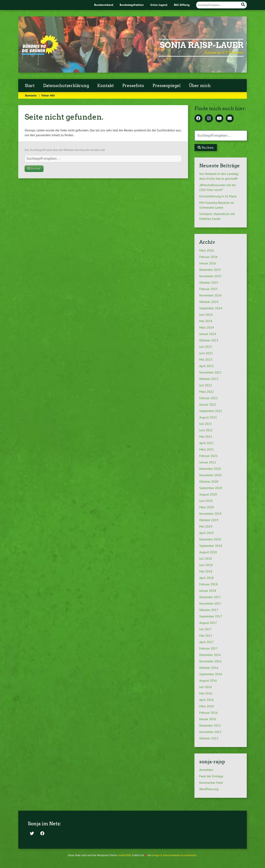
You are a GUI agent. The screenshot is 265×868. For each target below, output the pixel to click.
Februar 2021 (208, 456)
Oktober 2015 (209, 738)
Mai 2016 (206, 693)
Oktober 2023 (209, 340)
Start (30, 86)
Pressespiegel (167, 86)
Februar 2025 (208, 289)
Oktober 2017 (209, 610)
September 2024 (211, 308)
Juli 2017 (206, 629)
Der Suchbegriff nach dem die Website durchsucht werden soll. (65, 150)
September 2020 (211, 488)
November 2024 (210, 295)
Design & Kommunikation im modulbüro (174, 855)
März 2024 (207, 327)
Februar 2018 (208, 584)
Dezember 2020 (210, 469)
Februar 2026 (208, 257)
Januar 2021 (208, 462)
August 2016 (208, 680)
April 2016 (206, 700)
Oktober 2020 (209, 481)
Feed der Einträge (211, 776)
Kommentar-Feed (211, 783)
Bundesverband (104, 5)
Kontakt (106, 86)
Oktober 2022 (209, 379)
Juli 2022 (206, 385)
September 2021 (211, 411)
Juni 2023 (206, 353)
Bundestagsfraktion (132, 5)
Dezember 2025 (210, 270)
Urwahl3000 (124, 855)
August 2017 (208, 623)
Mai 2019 (206, 526)
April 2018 (206, 578)
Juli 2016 (206, 687)
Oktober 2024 (209, 302)
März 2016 (207, 706)
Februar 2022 (208, 398)
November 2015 (210, 732)
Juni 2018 (206, 565)
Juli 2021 (206, 424)
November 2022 (210, 372)
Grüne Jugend (159, 5)
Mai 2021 (206, 437)
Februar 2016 (208, 713)
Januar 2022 (208, 404)
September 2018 (211, 546)
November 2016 (210, 661)
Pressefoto (133, 86)
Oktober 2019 (209, 520)
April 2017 (206, 642)
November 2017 (210, 603)
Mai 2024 (206, 321)
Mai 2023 (206, 359)
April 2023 (206, 366)
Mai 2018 (206, 571)
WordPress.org (209, 789)
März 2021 (207, 449)
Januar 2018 (208, 591)
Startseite (31, 95)
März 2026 (207, 250)
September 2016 (211, 674)
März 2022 (207, 392)
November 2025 (210, 276)
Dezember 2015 (210, 725)
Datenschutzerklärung (66, 86)
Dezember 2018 (210, 539)
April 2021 (206, 443)
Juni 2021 (206, 430)
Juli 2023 (206, 347)
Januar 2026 (208, 263)
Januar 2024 (208, 334)
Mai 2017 (206, 636)
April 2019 (206, 533)
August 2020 (208, 494)
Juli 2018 (206, 558)
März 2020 (207, 507)
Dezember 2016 (210, 655)
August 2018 (208, 552)
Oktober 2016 (209, 668)
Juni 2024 (206, 315)
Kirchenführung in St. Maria (218, 196)
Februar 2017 (208, 648)
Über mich (200, 86)
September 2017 (211, 616)
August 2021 (208, 417)
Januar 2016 (208, 719)
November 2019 (210, 514)
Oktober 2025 (209, 282)
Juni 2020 (206, 501)
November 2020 (210, 475)
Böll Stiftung (182, 5)
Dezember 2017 (210, 597)
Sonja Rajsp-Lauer (202, 45)
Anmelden (206, 770)
